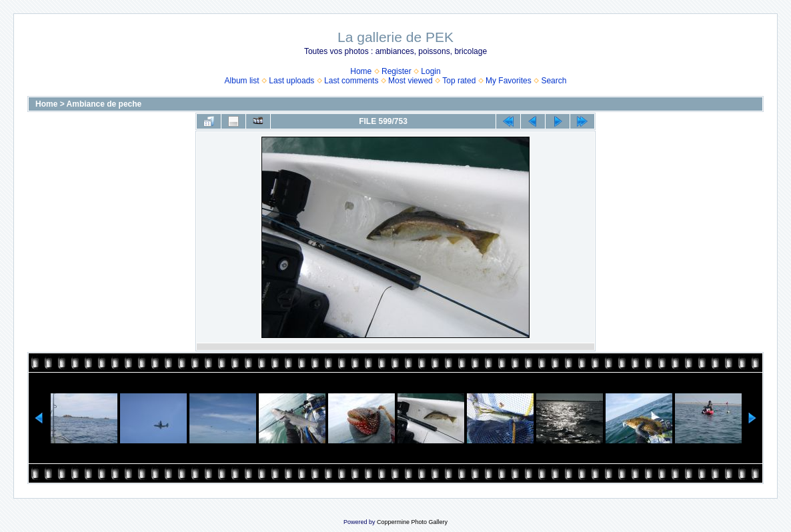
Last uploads (291, 81)
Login (431, 71)
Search (554, 81)
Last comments (351, 81)
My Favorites (509, 81)
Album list (242, 81)
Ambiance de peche (104, 104)
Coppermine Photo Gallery (412, 522)
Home (361, 71)
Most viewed (411, 81)
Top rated (459, 81)
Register (397, 71)
